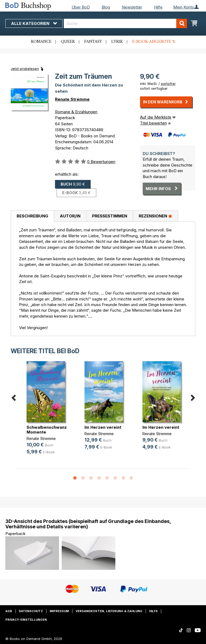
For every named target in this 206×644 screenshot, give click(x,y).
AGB (9, 611)
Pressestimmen (110, 216)
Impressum (59, 611)
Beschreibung (32, 216)
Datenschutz (31, 611)
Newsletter (132, 7)
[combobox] (125, 23)
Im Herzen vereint (103, 427)
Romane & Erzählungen (76, 112)
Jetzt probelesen (25, 69)
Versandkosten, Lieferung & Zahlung (109, 611)
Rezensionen (155, 216)
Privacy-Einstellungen (26, 620)
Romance (41, 42)
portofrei (168, 84)
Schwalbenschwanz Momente (47, 430)
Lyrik (117, 42)
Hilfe (158, 7)
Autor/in (70, 216)
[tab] (32, 216)
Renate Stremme (72, 99)
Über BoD (81, 7)
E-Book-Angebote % (154, 42)
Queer (68, 42)
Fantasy (93, 42)
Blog (106, 7)
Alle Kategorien (34, 23)
